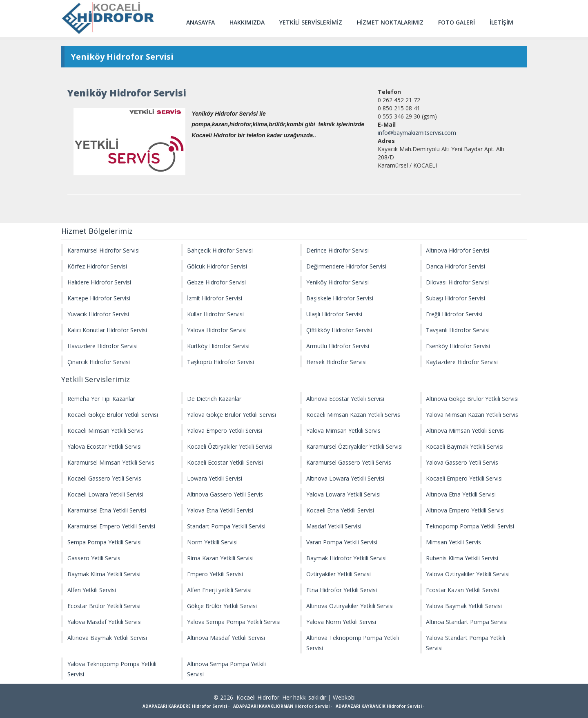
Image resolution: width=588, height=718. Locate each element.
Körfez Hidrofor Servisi (97, 266)
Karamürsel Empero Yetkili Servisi (111, 526)
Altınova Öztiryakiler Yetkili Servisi (350, 606)
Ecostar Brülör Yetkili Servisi (104, 606)
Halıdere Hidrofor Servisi (99, 282)
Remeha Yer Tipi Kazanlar (101, 399)
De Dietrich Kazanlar (214, 399)
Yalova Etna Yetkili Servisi (220, 510)
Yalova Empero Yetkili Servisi (225, 431)
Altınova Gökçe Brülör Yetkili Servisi (472, 399)
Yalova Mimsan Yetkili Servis (343, 431)
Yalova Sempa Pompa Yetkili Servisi (234, 622)
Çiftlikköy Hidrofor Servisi (339, 330)
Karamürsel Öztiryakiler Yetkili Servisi (354, 446)
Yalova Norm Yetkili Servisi (341, 622)
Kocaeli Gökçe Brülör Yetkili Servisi (113, 415)
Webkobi (344, 697)
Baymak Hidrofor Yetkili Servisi (346, 558)
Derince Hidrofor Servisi (337, 250)
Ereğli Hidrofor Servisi (454, 314)
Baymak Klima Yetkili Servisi (104, 574)
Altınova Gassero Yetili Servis (225, 494)
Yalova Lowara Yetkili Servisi (343, 494)
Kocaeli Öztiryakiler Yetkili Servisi (230, 446)
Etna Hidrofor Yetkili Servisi (342, 590)
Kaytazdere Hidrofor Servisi (462, 362)
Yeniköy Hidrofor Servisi (337, 282)
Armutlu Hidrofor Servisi (338, 346)
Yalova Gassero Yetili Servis (462, 462)
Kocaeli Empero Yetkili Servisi (464, 478)
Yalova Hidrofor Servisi (217, 330)
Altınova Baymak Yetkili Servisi (107, 638)
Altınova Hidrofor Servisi (458, 250)
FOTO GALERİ (457, 22)
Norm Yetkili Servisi (212, 542)
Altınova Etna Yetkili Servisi (461, 494)
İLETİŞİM (501, 22)
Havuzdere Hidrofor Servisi (102, 346)
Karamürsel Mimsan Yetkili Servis (111, 462)
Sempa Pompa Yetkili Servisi (105, 542)
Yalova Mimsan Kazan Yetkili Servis (472, 415)
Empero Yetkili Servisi (215, 574)
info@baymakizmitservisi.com (417, 133)
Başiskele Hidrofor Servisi (340, 298)
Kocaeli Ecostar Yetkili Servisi (225, 462)
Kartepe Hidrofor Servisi (99, 298)
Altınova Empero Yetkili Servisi (465, 510)
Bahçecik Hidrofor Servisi (220, 250)
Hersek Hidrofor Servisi (336, 362)
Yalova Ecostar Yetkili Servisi (105, 446)
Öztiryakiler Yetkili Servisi (339, 574)
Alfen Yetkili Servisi (92, 590)
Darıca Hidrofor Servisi (455, 266)
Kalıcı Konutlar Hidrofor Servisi (107, 330)
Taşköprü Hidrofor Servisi (220, 362)
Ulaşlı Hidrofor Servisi (334, 314)
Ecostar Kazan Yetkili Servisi (462, 590)
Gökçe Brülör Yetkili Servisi (222, 606)
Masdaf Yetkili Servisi (334, 526)
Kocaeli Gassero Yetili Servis (104, 478)
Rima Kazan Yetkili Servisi (220, 558)
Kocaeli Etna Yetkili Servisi (340, 510)
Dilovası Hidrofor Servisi (457, 282)
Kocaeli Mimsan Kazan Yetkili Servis (353, 415)
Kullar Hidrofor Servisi (215, 314)
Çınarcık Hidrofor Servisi (99, 362)
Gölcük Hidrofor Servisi (217, 266)
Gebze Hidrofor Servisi (216, 282)
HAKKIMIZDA (247, 22)
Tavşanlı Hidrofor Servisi (458, 330)
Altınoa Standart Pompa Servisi (467, 622)
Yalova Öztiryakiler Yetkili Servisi (468, 574)
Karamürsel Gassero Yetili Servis (349, 462)
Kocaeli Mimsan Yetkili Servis (105, 431)
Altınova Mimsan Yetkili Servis (465, 431)
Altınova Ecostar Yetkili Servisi (345, 399)
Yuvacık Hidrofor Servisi (98, 314)
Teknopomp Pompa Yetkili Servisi (470, 526)
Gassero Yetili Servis (94, 558)
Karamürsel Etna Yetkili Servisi (107, 510)
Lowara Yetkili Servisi (215, 478)
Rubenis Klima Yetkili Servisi (462, 558)
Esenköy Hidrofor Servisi (458, 346)
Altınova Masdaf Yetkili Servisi (226, 638)
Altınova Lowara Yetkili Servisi (345, 478)
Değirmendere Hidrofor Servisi (346, 266)
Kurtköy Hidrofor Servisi (218, 346)
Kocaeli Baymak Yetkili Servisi (465, 446)
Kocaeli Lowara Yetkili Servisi (105, 494)
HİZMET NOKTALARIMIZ (390, 22)
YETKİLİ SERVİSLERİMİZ (311, 22)
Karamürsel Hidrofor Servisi (104, 250)
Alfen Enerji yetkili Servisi (219, 590)
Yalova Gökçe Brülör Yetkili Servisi (232, 415)
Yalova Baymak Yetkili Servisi (464, 606)
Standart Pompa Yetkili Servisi (226, 526)
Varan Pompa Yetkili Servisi (342, 542)
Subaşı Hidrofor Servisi (455, 298)
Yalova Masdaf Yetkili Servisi (105, 622)
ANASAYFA (200, 22)
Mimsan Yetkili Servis (453, 542)
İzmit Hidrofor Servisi (215, 298)
